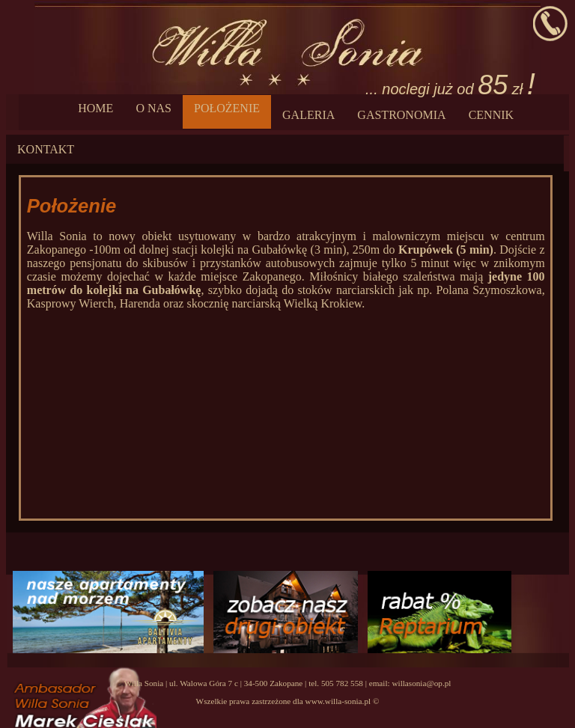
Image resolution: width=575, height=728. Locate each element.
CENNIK (491, 115)
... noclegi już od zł (450, 84)
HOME (95, 108)
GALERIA (308, 115)
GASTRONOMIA (401, 115)
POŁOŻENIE (227, 108)
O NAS (153, 108)
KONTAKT (46, 149)
